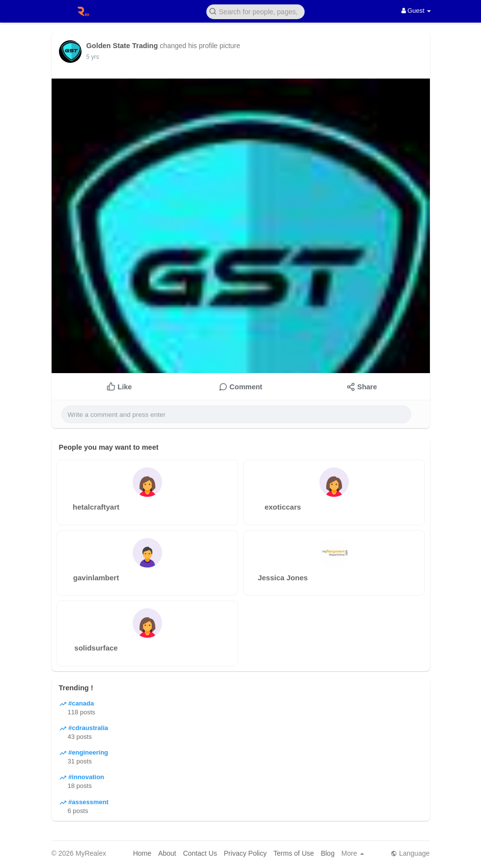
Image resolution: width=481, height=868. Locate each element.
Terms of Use (294, 853)
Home (142, 853)
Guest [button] (416, 11)
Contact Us (200, 853)
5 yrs (93, 57)
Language (410, 853)
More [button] (353, 853)
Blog (328, 853)
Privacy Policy (245, 853)
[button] (255, 11)
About (167, 853)
